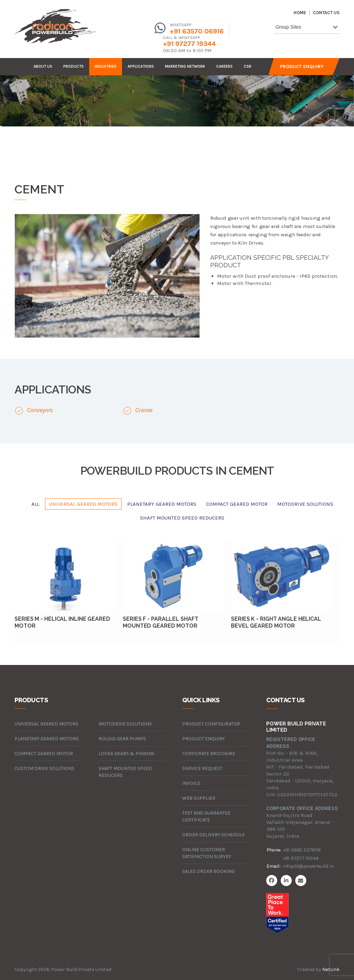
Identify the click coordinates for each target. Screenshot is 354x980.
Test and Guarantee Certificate (206, 816)
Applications (141, 66)
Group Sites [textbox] (288, 27)
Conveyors (40, 410)
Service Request (202, 768)
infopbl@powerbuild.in (308, 866)
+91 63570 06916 (197, 31)
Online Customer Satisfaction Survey (207, 853)
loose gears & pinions (127, 754)
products (73, 66)
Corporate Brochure (209, 754)
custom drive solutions (44, 768)
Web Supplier (199, 798)
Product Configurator (211, 724)
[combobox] (307, 28)
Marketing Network (185, 66)
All (35, 504)
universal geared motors (83, 504)
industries (106, 66)
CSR (248, 66)
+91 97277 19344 (189, 44)
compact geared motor (237, 504)
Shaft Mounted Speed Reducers (182, 518)
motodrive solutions (305, 504)
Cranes (144, 410)
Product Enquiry (302, 66)
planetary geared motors (162, 504)
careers (224, 66)
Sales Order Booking (208, 871)
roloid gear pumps (122, 739)
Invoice (191, 783)
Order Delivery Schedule (213, 835)
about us (43, 66)
